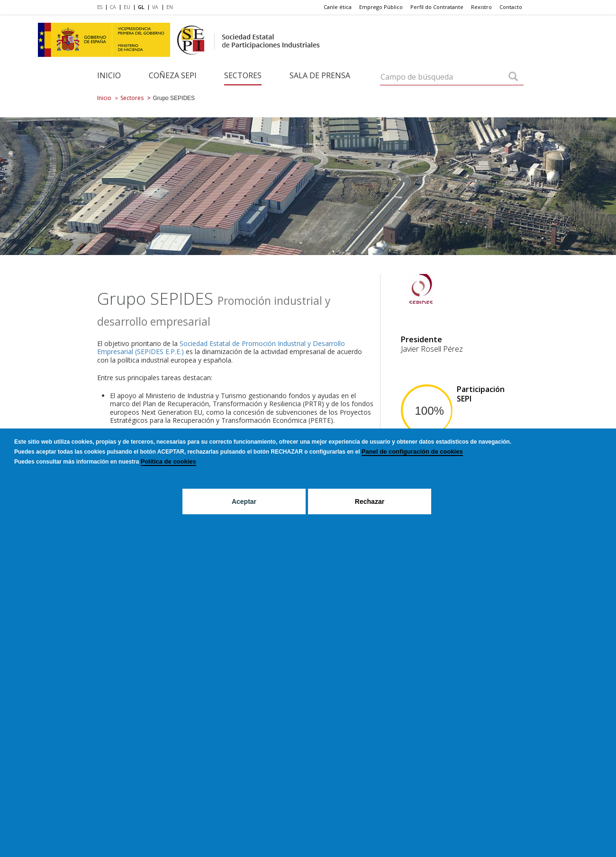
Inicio (109, 75)
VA (155, 7)
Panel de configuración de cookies (412, 451)
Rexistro (481, 7)
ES (100, 7)
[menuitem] (102, 8)
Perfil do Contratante (437, 7)
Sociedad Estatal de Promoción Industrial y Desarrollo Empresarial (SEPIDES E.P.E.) (221, 348)
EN (170, 7)
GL (141, 7)
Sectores (243, 75)
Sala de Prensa (320, 75)
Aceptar (244, 501)
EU (127, 7)
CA (113, 7)
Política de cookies (168, 461)
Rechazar (370, 501)
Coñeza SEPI (173, 75)
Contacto (511, 7)
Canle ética (338, 7)
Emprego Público (381, 7)
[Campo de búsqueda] (513, 77)
